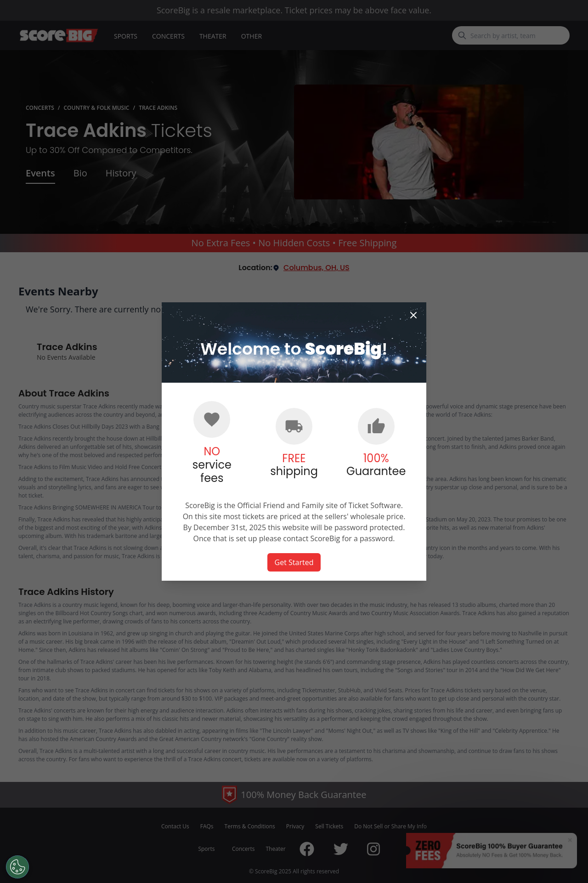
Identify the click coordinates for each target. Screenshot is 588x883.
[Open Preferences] (17, 867)
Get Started (294, 562)
